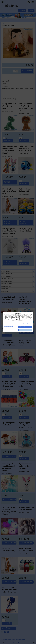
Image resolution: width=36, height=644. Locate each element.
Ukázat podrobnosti (8, 326)
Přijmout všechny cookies (25, 327)
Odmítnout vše (25, 330)
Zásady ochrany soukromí (26, 323)
